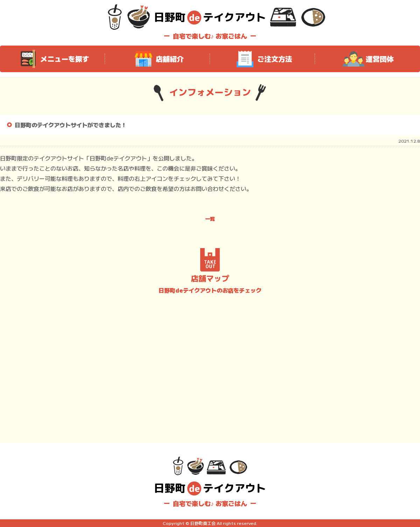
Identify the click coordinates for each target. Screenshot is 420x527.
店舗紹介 (157, 59)
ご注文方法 (262, 59)
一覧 (210, 219)
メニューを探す (52, 59)
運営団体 (367, 59)
